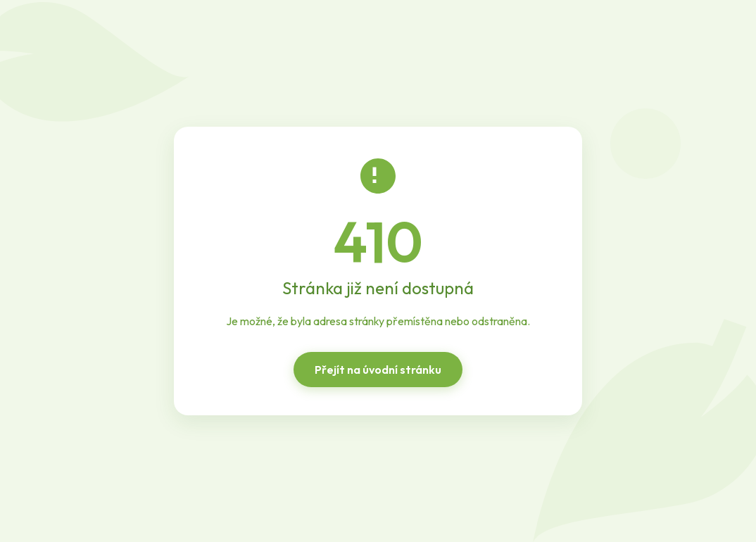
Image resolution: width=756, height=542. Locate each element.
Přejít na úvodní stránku (378, 370)
